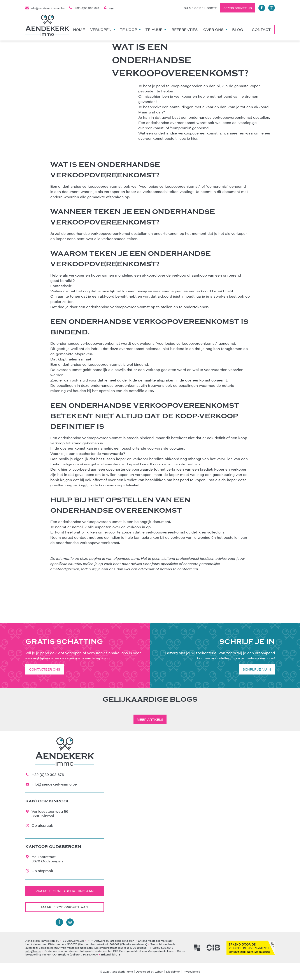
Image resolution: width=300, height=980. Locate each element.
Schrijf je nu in (257, 669)
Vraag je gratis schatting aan (65, 891)
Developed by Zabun (150, 971)
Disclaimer (173, 971)
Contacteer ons (45, 669)
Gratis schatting (238, 8)
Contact (261, 29)
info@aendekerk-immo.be (45, 8)
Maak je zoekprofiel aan (65, 907)
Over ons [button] (215, 29)
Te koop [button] (130, 29)
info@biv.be (33, 951)
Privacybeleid (191, 971)
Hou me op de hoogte (199, 8)
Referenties (185, 29)
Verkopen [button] (103, 29)
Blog (238, 29)
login (109, 8)
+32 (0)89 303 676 (84, 8)
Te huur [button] (156, 29)
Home (79, 29)
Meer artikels (150, 719)
